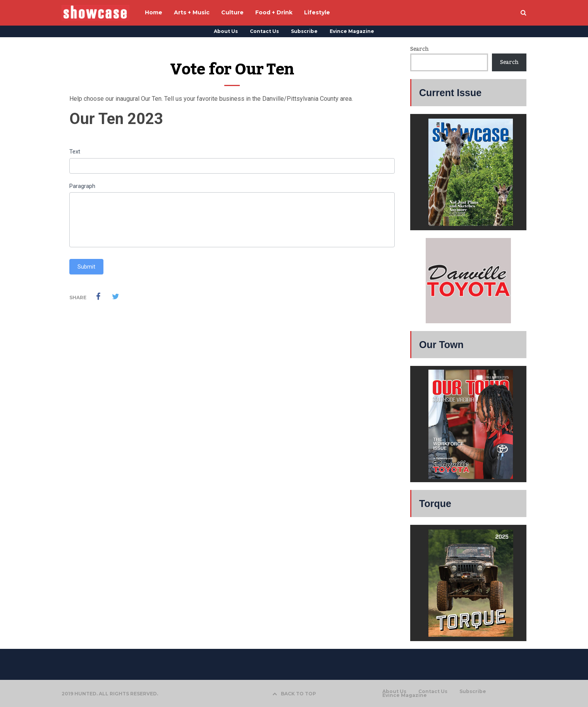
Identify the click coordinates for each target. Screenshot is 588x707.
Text (75, 152)
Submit (86, 267)
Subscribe (304, 31)
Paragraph (82, 186)
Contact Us (264, 31)
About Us (226, 31)
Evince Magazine (352, 31)
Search (419, 49)
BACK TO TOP (294, 694)
